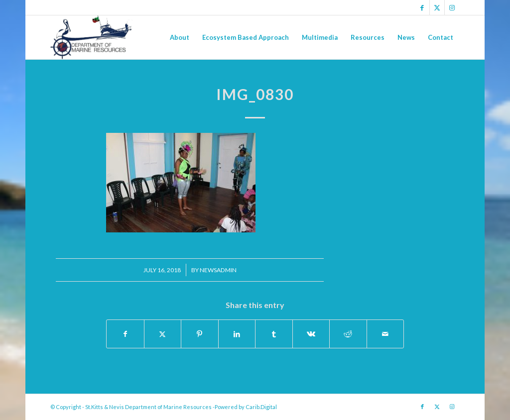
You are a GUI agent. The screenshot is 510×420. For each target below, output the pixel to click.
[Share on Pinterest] (200, 334)
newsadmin (218, 270)
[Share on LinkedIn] (237, 334)
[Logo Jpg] (91, 37)
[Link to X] (437, 7)
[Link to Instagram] (452, 7)
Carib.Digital (261, 407)
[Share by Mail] (385, 334)
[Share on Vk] (311, 334)
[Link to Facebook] (422, 7)
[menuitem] (180, 37)
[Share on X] (163, 334)
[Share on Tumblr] (274, 334)
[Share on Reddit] (348, 334)
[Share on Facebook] (125, 334)
